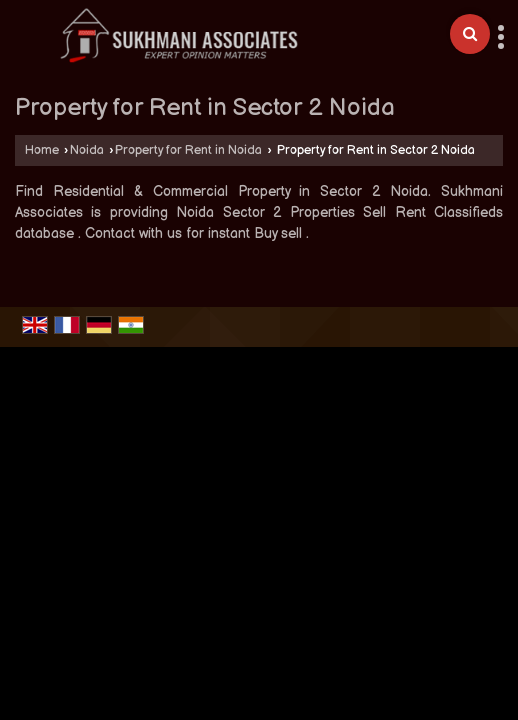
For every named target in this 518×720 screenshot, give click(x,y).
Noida (87, 150)
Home (42, 150)
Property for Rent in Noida (188, 150)
